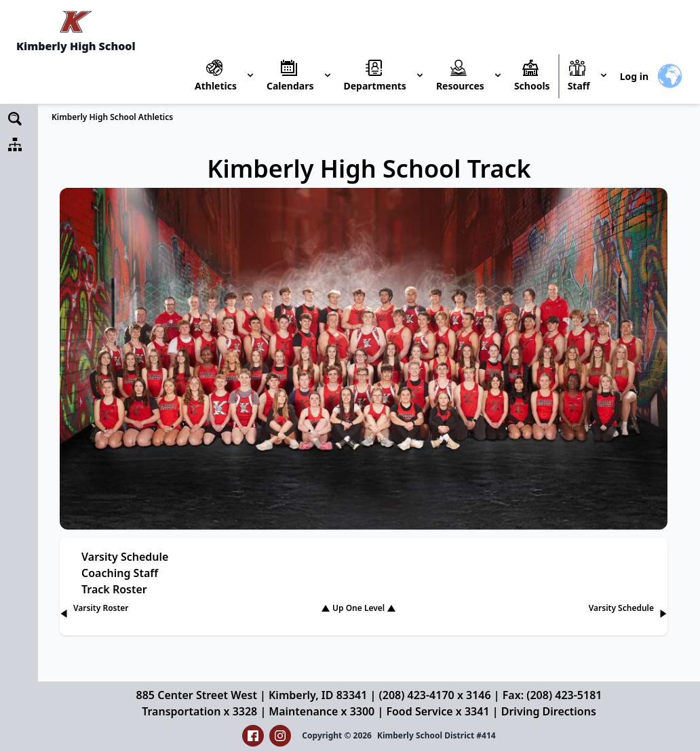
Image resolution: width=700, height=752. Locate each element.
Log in (634, 76)
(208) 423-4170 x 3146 (435, 695)
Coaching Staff (120, 573)
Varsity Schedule (125, 557)
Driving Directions (549, 711)
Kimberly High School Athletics (112, 117)
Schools (532, 86)
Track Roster (114, 589)
